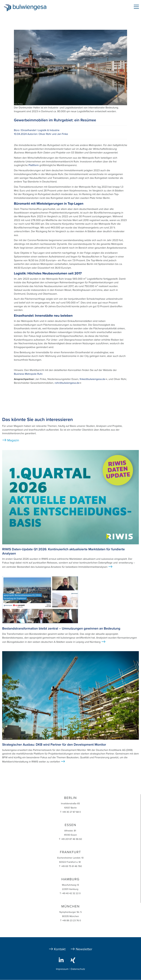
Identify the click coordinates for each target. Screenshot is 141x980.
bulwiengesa (34, 7)
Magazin (13, 440)
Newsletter (84, 949)
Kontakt (60, 949)
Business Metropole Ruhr (28, 374)
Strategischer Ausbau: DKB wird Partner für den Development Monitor (54, 745)
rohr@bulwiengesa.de (68, 383)
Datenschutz (78, 969)
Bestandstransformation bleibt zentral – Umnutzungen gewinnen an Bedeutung (61, 629)
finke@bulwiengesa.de (93, 379)
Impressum (62, 969)
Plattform (34, 165)
